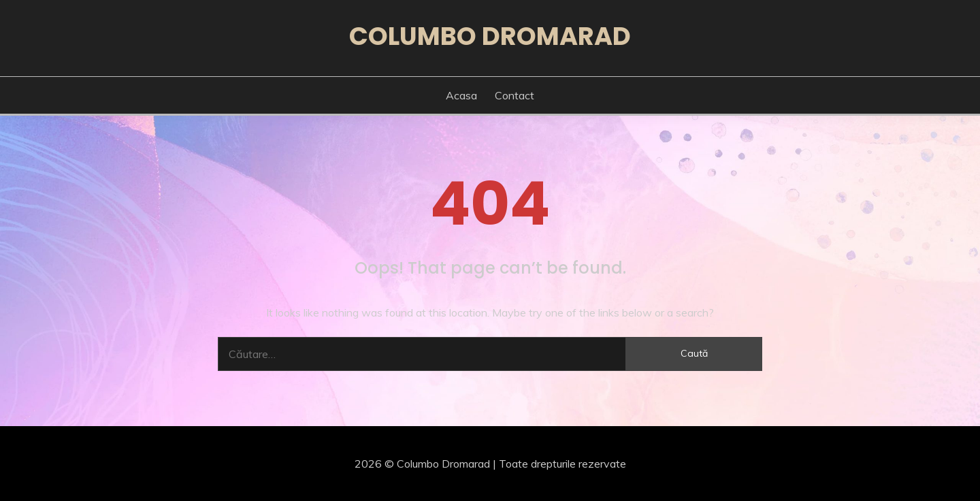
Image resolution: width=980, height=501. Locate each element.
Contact (514, 95)
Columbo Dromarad (490, 36)
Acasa (461, 95)
